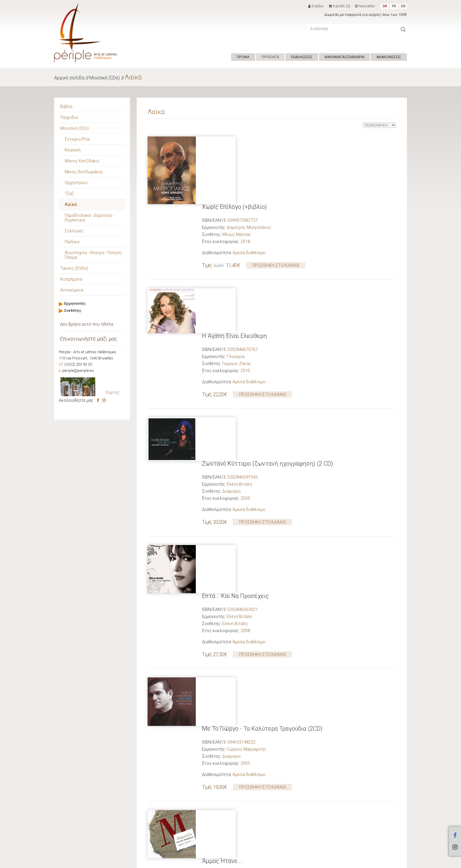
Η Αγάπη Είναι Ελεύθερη (234, 223)
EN (403, 6)
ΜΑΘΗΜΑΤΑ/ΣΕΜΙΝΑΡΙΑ (344, 57)
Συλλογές (74, 231)
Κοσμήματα (71, 279)
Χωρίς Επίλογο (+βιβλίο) (234, 139)
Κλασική (73, 150)
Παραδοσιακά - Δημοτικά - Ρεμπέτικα (89, 218)
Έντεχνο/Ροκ (77, 139)
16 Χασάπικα (219, 644)
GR (385, 6)
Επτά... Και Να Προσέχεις (235, 391)
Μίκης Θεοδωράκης (84, 172)
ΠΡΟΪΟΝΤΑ (270, 57)
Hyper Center (147, 862)
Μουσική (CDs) (105, 78)
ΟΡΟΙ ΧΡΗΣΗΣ (173, 862)
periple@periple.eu (78, 370)
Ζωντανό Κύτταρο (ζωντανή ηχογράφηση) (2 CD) (268, 307)
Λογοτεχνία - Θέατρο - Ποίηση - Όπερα (94, 255)
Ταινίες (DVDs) (74, 268)
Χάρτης (113, 392)
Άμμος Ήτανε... (222, 560)
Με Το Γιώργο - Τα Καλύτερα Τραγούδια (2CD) (262, 476)
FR (394, 6)
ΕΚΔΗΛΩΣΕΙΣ (302, 57)
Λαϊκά (133, 77)
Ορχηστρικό (76, 183)
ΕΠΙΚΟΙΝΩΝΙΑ (200, 862)
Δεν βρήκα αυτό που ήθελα (87, 324)
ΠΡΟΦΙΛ (243, 57)
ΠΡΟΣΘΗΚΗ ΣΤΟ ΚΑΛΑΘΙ (276, 198)
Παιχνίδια (69, 117)
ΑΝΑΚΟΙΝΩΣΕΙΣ (389, 57)
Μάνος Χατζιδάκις (82, 161)
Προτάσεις (71, 749)
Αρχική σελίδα (69, 78)
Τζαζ (69, 194)
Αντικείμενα (72, 290)
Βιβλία (66, 106)
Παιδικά (72, 242)
